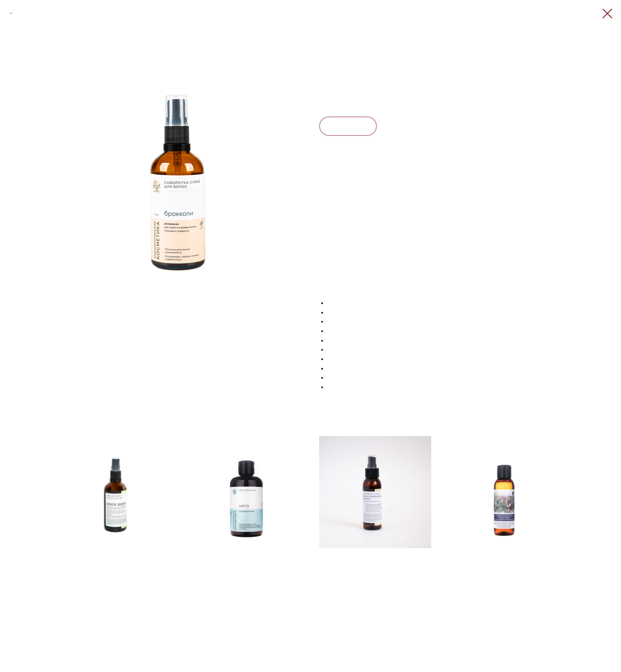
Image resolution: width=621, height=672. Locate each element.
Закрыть (28, 13)
